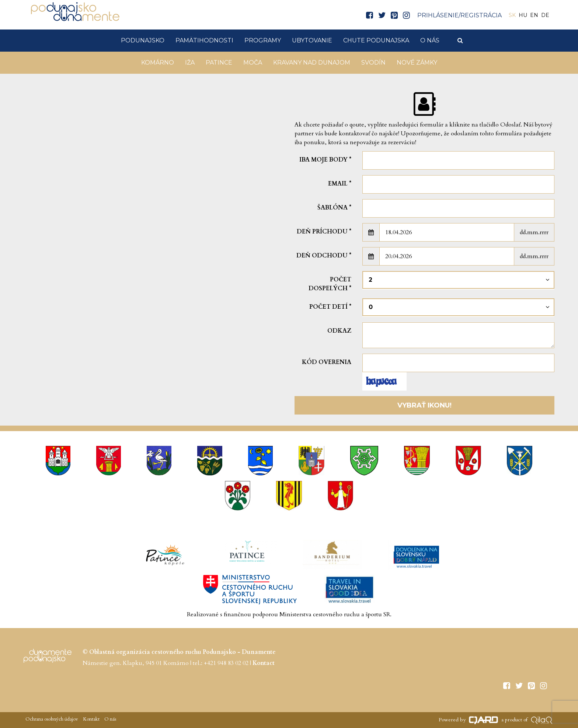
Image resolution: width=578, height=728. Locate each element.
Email (340, 184)
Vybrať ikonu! (424, 405)
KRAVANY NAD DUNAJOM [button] (312, 63)
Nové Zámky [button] (417, 63)
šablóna (334, 208)
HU (523, 15)
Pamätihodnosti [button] (204, 40)
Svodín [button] (373, 63)
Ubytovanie (312, 40)
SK (512, 15)
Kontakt (91, 719)
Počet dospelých (330, 284)
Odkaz (339, 331)
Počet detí (330, 307)
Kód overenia (327, 362)
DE (545, 15)
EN (534, 15)
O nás (110, 719)
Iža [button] (190, 63)
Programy (263, 40)
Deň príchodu (324, 232)
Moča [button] (253, 63)
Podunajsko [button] (143, 40)
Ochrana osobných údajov (52, 719)
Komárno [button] (158, 63)
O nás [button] (430, 40)
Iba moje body (325, 160)
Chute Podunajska (376, 40)
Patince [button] (219, 63)
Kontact (264, 663)
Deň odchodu (324, 256)
